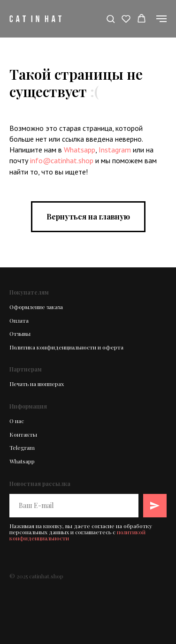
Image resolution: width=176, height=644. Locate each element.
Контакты (23, 434)
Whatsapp (80, 150)
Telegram (22, 447)
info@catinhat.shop (62, 160)
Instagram (115, 150)
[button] (111, 19)
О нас (17, 421)
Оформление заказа (36, 307)
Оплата (19, 320)
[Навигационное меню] (161, 19)
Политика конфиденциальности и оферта (66, 347)
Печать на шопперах (37, 384)
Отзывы (20, 333)
